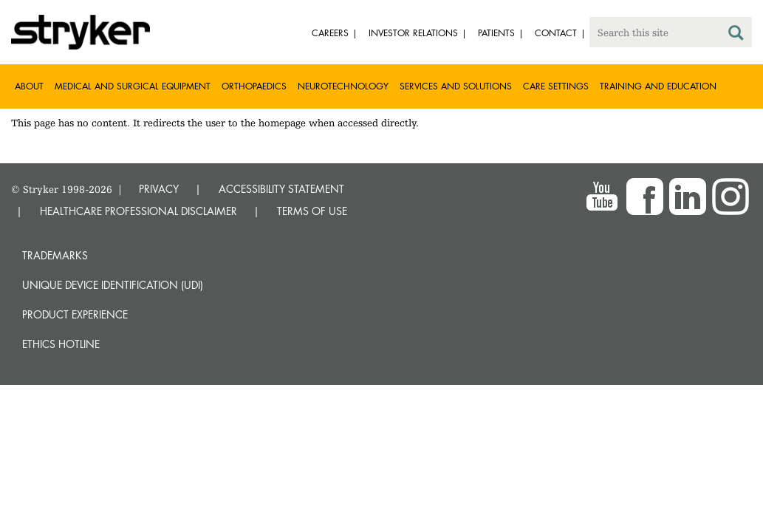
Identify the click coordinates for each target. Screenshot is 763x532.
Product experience (75, 314)
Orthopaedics (254, 86)
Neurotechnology (343, 86)
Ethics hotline (61, 344)
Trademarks (55, 255)
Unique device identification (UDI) (113, 285)
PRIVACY (159, 189)
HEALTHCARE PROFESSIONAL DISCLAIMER (138, 211)
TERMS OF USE (312, 211)
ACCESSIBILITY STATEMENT (281, 189)
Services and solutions (456, 86)
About (29, 86)
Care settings (556, 86)
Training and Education (658, 86)
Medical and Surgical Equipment (133, 86)
